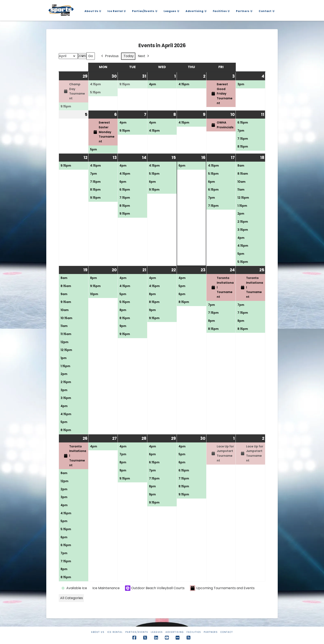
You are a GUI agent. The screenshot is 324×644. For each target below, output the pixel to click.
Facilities (194, 632)
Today (129, 56)
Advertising (175, 632)
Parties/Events (137, 632)
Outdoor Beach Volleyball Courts (155, 588)
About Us (98, 632)
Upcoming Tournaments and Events (222, 588)
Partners (211, 632)
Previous (110, 56)
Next (144, 56)
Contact (227, 632)
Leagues (157, 632)
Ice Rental (115, 632)
